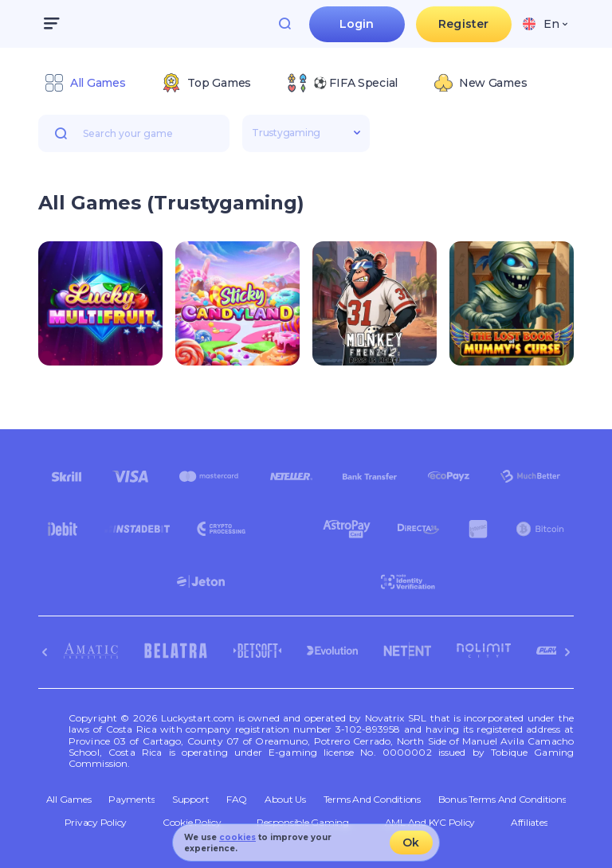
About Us (285, 800)
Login (357, 24)
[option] (85, 83)
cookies (237, 837)
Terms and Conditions (372, 800)
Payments (131, 800)
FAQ (237, 800)
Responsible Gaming (303, 823)
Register (463, 24)
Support (190, 800)
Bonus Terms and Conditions (502, 800)
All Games (69, 800)
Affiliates (530, 823)
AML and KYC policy (430, 823)
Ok (411, 843)
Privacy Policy (96, 823)
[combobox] (545, 24)
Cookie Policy (192, 823)
